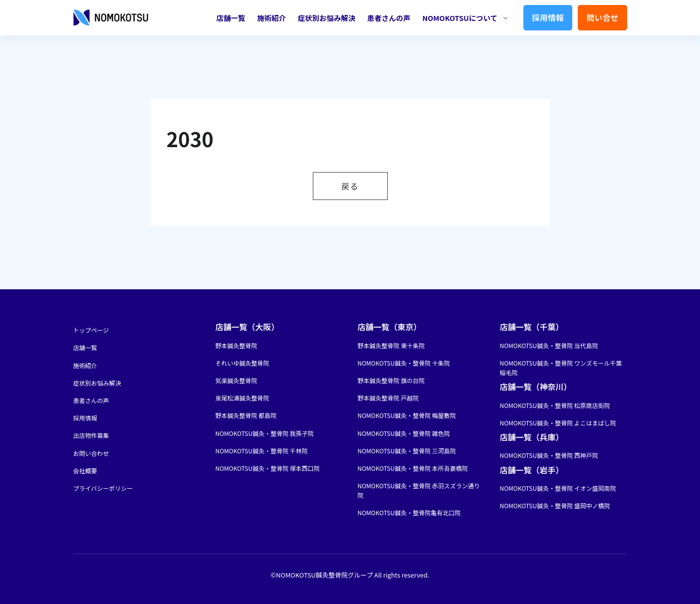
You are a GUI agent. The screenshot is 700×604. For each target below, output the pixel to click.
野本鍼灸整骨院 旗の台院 (391, 380)
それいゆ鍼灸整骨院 (242, 363)
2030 (190, 139)
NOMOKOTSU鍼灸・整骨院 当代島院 (549, 345)
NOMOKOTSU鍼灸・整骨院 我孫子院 (265, 433)
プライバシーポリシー (103, 488)
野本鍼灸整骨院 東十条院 (391, 345)
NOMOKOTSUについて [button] (460, 18)
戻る (350, 186)
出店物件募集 (91, 435)
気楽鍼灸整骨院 (236, 380)
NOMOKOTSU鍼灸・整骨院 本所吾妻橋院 (413, 468)
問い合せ (602, 17)
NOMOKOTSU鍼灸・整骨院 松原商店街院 (555, 405)
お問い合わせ (91, 453)
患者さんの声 (389, 18)
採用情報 (548, 17)
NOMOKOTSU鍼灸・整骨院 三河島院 (407, 451)
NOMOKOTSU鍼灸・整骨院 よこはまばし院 (558, 423)
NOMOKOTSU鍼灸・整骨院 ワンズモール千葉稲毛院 (561, 368)
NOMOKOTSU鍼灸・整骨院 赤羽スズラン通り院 (419, 490)
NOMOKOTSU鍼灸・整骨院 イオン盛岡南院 (558, 488)
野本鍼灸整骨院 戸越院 (388, 398)
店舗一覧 (231, 18)
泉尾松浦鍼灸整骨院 (242, 398)
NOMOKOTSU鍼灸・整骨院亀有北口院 (409, 512)
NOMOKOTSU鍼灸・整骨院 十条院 (404, 363)
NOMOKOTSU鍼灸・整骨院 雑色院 (404, 433)
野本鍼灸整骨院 (236, 345)
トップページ (91, 330)
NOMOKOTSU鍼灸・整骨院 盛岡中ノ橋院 (555, 505)
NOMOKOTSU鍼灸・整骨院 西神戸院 (549, 455)
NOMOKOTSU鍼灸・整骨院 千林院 (262, 451)
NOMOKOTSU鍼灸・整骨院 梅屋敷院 (407, 415)
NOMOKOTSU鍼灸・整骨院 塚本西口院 (268, 468)
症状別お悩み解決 (327, 18)
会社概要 (85, 471)
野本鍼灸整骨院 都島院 (246, 415)
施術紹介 (271, 18)
